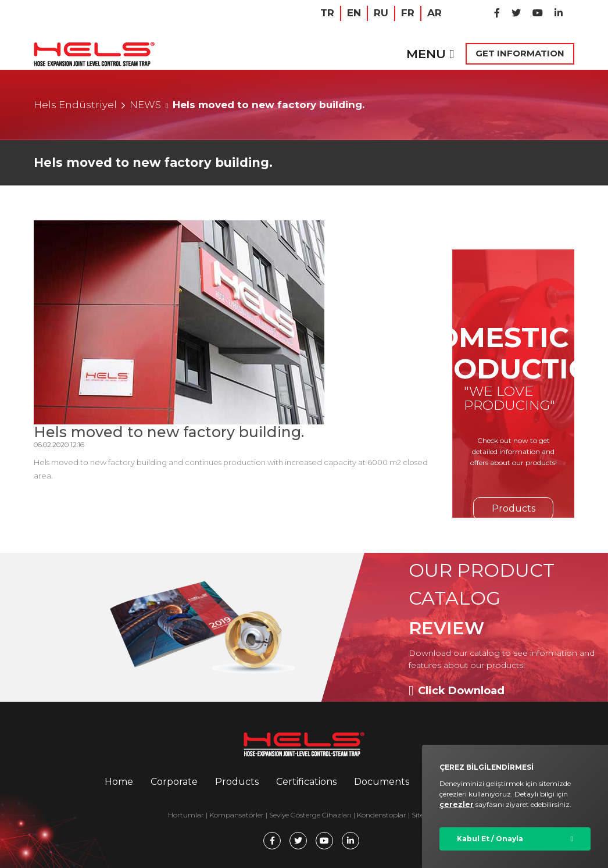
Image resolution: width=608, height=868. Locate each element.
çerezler (457, 804)
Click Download (457, 691)
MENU (430, 54)
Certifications (306, 782)
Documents (382, 782)
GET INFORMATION (520, 53)
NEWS (145, 105)
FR (408, 13)
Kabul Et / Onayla (490, 839)
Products (514, 508)
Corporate (174, 782)
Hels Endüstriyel (75, 105)
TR (327, 13)
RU (381, 13)
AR (434, 13)
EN (354, 13)
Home (119, 782)
